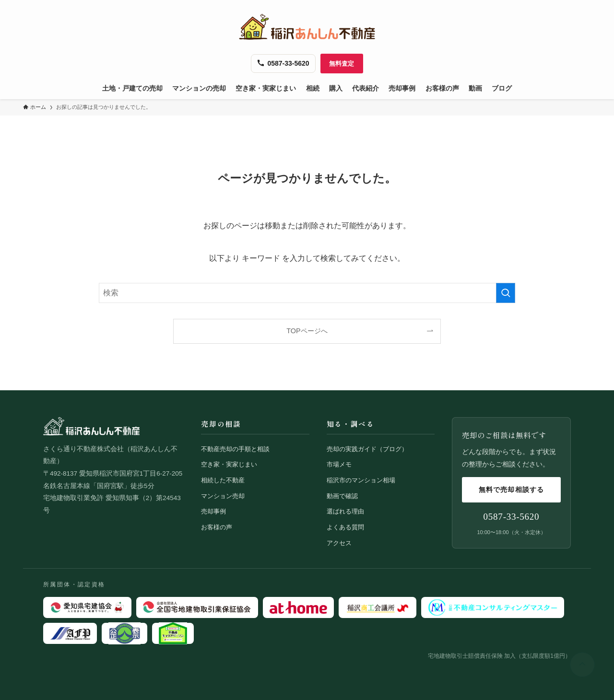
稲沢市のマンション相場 (361, 480)
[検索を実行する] (506, 293)
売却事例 (213, 511)
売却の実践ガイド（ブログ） (367, 449)
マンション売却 (223, 496)
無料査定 (342, 64)
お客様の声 (217, 527)
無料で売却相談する (511, 490)
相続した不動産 (223, 480)
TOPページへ (307, 331)
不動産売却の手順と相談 (235, 449)
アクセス (339, 543)
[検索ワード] (307, 293)
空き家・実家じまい (229, 464)
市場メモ (339, 464)
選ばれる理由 (345, 511)
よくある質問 (345, 527)
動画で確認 (342, 496)
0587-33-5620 (512, 517)
